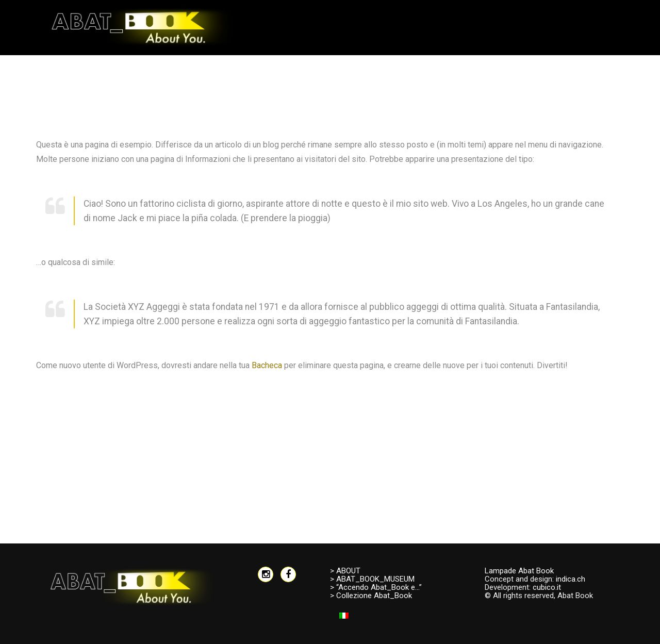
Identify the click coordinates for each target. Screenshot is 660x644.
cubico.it (547, 587)
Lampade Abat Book (519, 571)
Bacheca (267, 365)
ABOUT (348, 571)
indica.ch (571, 579)
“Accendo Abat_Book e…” (379, 587)
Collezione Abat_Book (374, 596)
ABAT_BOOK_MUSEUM (375, 579)
